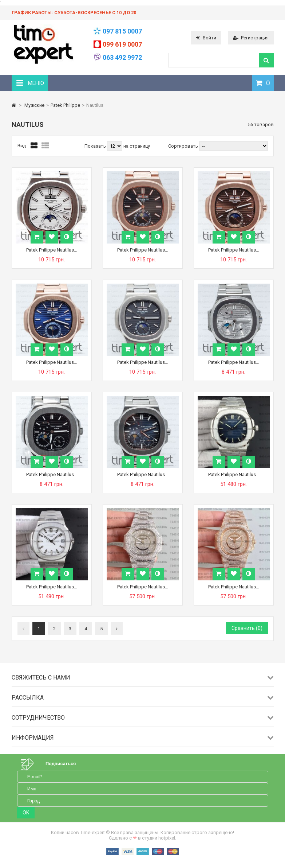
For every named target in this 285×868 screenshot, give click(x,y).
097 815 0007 (122, 31)
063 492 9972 (122, 57)
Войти (206, 38)
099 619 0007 (122, 44)
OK (26, 813)
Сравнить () (247, 628)
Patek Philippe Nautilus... (52, 250)
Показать (96, 146)
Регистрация (251, 38)
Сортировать (183, 146)
